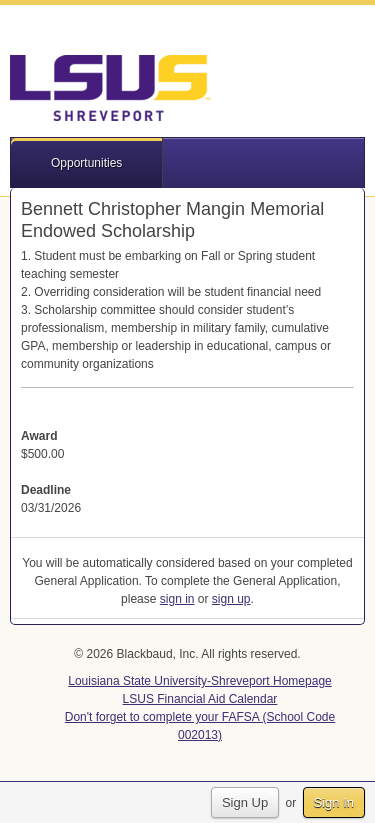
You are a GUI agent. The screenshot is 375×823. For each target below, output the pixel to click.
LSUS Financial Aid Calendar (200, 699)
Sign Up (245, 802)
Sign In (334, 802)
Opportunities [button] (86, 163)
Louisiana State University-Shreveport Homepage (199, 681)
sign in (177, 599)
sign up (231, 599)
